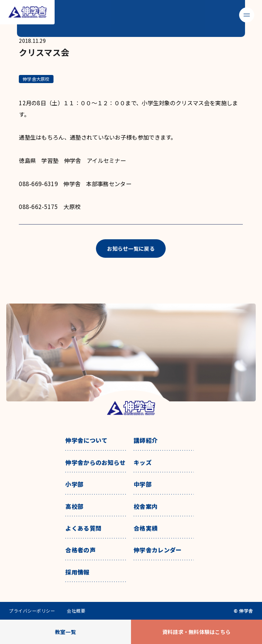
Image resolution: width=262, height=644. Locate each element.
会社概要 (76, 611)
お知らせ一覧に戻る (131, 249)
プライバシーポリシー (32, 611)
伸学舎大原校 (36, 79)
